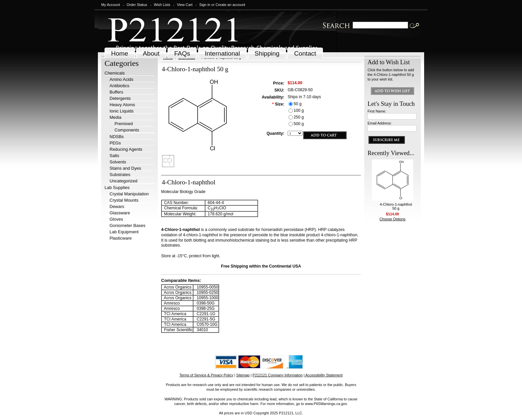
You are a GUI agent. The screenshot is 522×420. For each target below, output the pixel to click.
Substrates (120, 175)
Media (115, 117)
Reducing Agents (126, 149)
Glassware (120, 213)
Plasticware (121, 238)
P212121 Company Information (278, 375)
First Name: (377, 111)
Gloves (116, 219)
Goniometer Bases (128, 225)
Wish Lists (162, 5)
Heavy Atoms (122, 105)
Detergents (120, 98)
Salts (114, 156)
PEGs (115, 143)
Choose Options (392, 219)
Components (127, 130)
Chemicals (115, 73)
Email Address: (380, 123)
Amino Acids (122, 79)
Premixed (124, 124)
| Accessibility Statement (323, 375)
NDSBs (117, 137)
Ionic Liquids (122, 111)
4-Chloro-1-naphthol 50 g (396, 206)
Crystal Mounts (124, 200)
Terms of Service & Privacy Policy (206, 375)
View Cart (185, 5)
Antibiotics (119, 86)
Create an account (230, 5)
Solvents (118, 162)
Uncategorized (124, 181)
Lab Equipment (124, 232)
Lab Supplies (117, 188)
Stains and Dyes (125, 168)
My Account (111, 5)
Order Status (137, 5)
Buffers (116, 92)
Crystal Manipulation (129, 194)
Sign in (205, 5)
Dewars (117, 207)
